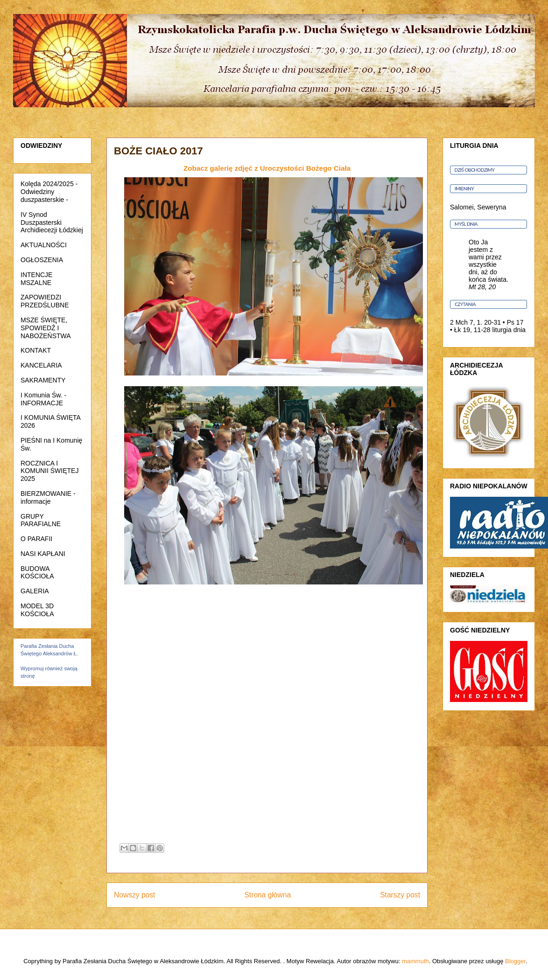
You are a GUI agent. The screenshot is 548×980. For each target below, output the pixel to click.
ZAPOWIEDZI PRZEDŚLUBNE (45, 301)
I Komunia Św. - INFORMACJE (43, 399)
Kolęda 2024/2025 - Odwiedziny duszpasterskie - (49, 192)
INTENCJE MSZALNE (36, 279)
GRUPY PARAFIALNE (41, 520)
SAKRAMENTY (43, 380)
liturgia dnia (509, 330)
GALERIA (35, 591)
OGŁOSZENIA (42, 260)
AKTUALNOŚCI (44, 245)
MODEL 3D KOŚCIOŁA (37, 610)
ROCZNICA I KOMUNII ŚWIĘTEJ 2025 (49, 471)
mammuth (415, 961)
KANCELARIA (41, 365)
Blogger (515, 961)
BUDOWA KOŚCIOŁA (37, 573)
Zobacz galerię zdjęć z (267, 168)
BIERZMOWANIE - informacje (48, 497)
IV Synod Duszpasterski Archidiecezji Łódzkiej (52, 222)
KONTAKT (36, 350)
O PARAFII (36, 539)
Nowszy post (134, 895)
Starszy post (400, 895)
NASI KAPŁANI (43, 554)
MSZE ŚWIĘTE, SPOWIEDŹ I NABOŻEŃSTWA (46, 328)
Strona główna (267, 895)
